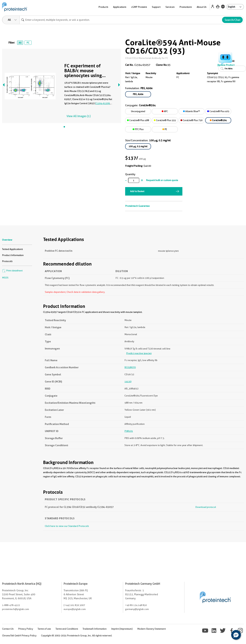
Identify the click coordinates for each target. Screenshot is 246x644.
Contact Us (8, 629)
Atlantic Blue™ (192, 111)
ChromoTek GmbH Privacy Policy (19, 636)
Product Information (13, 255)
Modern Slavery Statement (151, 629)
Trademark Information (95, 629)
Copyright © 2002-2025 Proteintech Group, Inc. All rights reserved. (77, 636)
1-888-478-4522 (11, 605)
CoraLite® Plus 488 (138, 120)
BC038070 (130, 367)
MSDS (5, 278)
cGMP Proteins (139, 7)
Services (170, 7)
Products (103, 7)
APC (165, 111)
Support (156, 7)
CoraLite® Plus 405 (218, 111)
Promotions (186, 7)
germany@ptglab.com (137, 609)
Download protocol (206, 507)
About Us (202, 7)
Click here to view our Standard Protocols (67, 526)
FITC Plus (138, 129)
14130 (128, 381)
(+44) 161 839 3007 (74, 605)
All (20, 43)
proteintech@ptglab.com (16, 609)
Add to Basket (137, 191)
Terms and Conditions (67, 629)
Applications (120, 7)
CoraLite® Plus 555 (165, 120)
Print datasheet (12, 271)
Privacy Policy (26, 629)
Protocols (7, 261)
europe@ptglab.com (75, 609)
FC (28, 43)
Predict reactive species (139, 353)
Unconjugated (138, 111)
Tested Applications (12, 249)
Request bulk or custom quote (162, 180)
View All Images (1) (79, 116)
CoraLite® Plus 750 (192, 120)
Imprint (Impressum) (122, 629)
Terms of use (44, 629)
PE (165, 129)
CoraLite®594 (218, 120)
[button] (236, 635)
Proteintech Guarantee (137, 206)
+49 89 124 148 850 (136, 605)
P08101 (129, 431)
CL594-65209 (103, 103)
